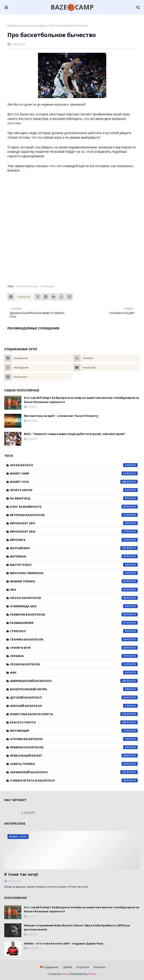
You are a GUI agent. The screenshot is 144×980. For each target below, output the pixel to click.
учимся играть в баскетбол (74, 780)
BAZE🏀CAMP (72, 7)
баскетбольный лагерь (74, 689)
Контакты (99, 967)
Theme (92, 974)
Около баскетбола (74, 598)
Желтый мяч (74, 548)
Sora (65, 974)
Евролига (74, 540)
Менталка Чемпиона (74, 573)
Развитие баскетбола (74, 614)
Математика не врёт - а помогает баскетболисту (61, 416)
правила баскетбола (74, 747)
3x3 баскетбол (74, 465)
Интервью (74, 556)
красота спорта (74, 722)
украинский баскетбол (74, 772)
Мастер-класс (74, 565)
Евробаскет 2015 (74, 523)
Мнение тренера (27, 286)
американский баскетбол (74, 681)
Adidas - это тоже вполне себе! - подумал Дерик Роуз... (65, 943)
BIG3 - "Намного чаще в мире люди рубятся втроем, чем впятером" (75, 434)
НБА (74, 590)
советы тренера (74, 764)
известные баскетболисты (74, 714)
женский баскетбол (74, 706)
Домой (67, 967)
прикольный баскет (74, 756)
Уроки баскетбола (74, 664)
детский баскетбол (74, 697)
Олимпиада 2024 (74, 606)
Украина (74, 656)
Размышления (74, 623)
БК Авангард (74, 498)
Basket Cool (74, 482)
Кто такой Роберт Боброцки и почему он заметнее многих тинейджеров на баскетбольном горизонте (81, 400)
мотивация (40, 26)
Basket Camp (74, 473)
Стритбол (74, 631)
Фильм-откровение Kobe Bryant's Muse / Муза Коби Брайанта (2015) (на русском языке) (77, 927)
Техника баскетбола (74, 639)
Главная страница (19, 26)
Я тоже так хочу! (21, 874)
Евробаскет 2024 (74, 531)
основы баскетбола (74, 739)
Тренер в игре (74, 648)
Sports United (74, 490)
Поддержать (49, 967)
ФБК (74, 673)
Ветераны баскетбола (74, 515)
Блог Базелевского (74, 507)
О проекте (83, 967)
